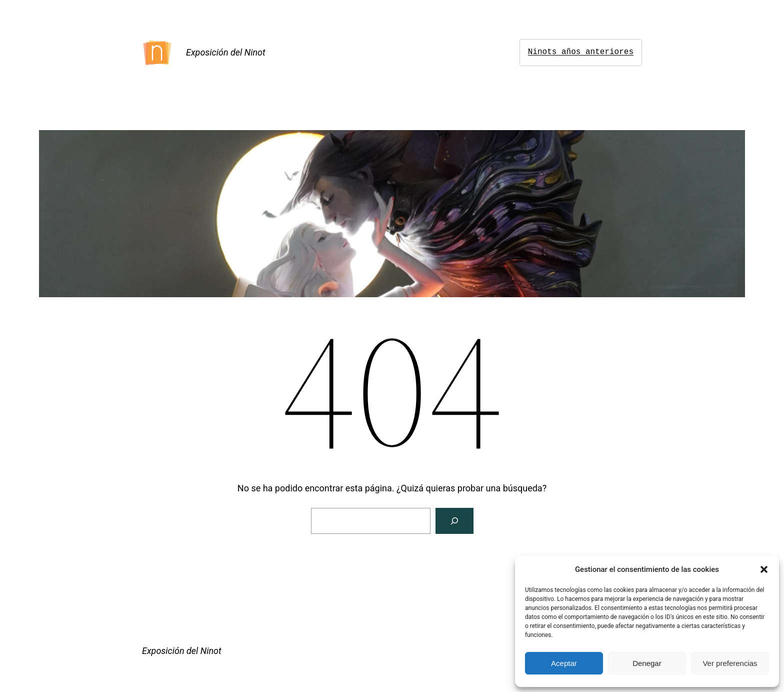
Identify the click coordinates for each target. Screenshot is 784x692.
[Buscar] (454, 521)
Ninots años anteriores (581, 52)
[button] (764, 569)
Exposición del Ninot (226, 52)
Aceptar (564, 663)
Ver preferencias (730, 663)
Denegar (647, 663)
